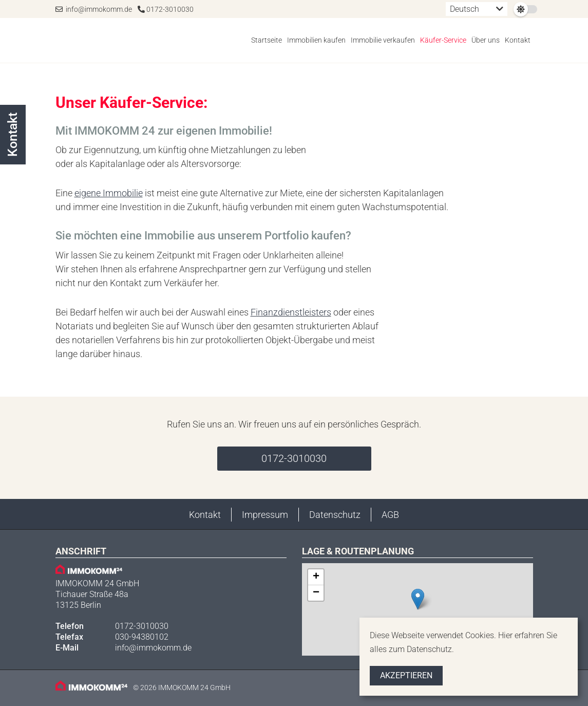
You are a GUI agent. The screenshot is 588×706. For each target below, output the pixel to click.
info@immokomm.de (94, 9)
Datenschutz (335, 515)
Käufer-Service (443, 40)
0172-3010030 (166, 9)
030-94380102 (142, 637)
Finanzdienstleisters (291, 312)
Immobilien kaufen (316, 40)
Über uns (486, 40)
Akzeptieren (406, 675)
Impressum (265, 515)
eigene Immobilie (109, 193)
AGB (390, 515)
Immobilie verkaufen (383, 40)
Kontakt (518, 40)
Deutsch (464, 9)
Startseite (267, 40)
